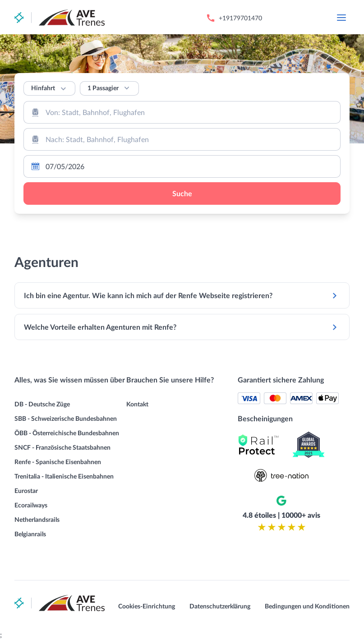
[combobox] (182, 112)
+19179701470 (240, 18)
